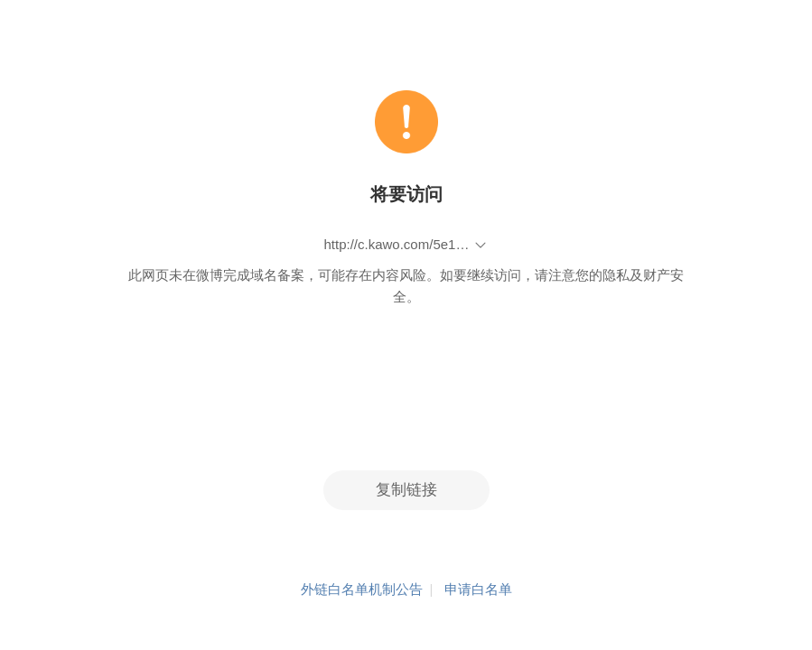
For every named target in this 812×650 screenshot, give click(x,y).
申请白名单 (478, 589)
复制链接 (406, 490)
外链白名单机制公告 (362, 589)
